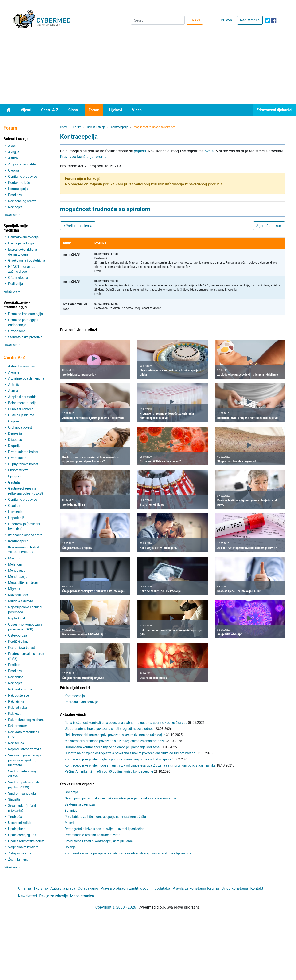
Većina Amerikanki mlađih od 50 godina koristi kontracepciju (109, 771)
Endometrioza (18, 470)
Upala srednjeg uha (22, 835)
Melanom (15, 564)
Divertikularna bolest (23, 452)
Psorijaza (15, 195)
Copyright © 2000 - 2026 (116, 907)
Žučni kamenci (19, 859)
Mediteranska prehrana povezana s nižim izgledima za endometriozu (115, 741)
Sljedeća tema (269, 226)
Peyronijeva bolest (21, 648)
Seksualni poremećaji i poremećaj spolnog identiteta (25, 760)
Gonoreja (71, 792)
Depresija (15, 433)
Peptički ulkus (18, 642)
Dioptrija (14, 446)
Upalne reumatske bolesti (27, 841)
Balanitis (71, 811)
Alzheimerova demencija (26, 378)
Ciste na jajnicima (21, 415)
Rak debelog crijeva (22, 201)
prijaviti (140, 151)
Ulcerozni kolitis (20, 823)
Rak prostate (18, 726)
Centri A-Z (50, 110)
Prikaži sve (12, 215)
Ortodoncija (17, 331)
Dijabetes (15, 440)
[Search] (158, 20)
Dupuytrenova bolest (23, 464)
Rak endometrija (20, 689)
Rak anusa (16, 677)
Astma (13, 158)
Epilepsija (15, 476)
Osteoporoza (18, 635)
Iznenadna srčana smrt (25, 535)
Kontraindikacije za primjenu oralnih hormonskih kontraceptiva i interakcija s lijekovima (128, 853)
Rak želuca (16, 743)
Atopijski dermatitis (22, 164)
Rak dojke (15, 207)
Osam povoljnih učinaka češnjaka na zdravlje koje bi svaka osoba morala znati (122, 798)
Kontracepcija (18, 189)
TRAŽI (195, 20)
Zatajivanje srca (20, 853)
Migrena (14, 589)
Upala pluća (17, 829)
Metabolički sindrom (23, 583)
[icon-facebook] (274, 20)
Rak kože (15, 714)
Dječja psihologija (21, 243)
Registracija (250, 20)
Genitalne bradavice (23, 177)
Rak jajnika (16, 701)
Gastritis (14, 482)
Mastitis (14, 558)
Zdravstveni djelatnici (274, 110)
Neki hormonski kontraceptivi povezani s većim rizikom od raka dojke (115, 735)
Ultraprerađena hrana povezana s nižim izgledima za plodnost (110, 729)
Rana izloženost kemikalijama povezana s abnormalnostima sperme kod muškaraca (126, 723)
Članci (74, 110)
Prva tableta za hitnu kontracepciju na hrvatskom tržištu (105, 817)
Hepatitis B (16, 518)
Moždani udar (18, 595)
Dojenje (70, 847)
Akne (12, 146)
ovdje (209, 151)
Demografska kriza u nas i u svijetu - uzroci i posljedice (105, 829)
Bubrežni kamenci (21, 409)
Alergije (14, 152)
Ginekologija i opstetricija (27, 260)
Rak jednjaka (18, 708)
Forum (94, 110)
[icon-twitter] (267, 20)
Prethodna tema (78, 226)
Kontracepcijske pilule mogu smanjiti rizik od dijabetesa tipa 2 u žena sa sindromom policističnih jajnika (140, 765)
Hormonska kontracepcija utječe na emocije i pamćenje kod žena (112, 747)
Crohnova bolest (20, 427)
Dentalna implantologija (25, 314)
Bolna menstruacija (22, 403)
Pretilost (14, 665)
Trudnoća (15, 817)
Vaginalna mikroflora (23, 847)
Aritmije (14, 385)
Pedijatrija (16, 284)
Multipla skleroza (21, 601)
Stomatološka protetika (25, 337)
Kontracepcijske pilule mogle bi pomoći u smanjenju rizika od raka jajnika (118, 759)
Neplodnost (17, 618)
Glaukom (15, 506)
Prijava (226, 20)
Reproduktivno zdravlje (25, 749)
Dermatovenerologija (23, 237)
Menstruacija (18, 577)
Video (137, 110)
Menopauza (17, 571)
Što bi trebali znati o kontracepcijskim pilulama (99, 841)
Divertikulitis (17, 458)
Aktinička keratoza (22, 366)
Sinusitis (14, 799)
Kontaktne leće (19, 183)
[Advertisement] (148, 69)
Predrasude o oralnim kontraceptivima (93, 835)
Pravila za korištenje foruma (83, 157)
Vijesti (26, 110)
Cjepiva (14, 170)
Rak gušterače (19, 695)
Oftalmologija (18, 278)
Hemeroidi (16, 512)
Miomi (69, 823)
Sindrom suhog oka (22, 793)
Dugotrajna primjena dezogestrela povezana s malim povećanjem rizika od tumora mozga (130, 753)
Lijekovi (116, 110)
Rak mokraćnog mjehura (26, 720)
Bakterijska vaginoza (80, 804)
